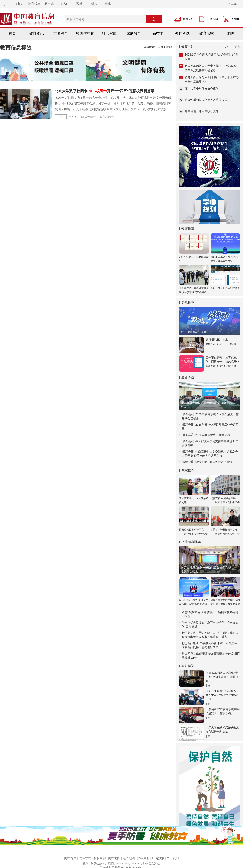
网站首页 (70, 858)
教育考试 (182, 33)
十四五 (73, 117)
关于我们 (173, 858)
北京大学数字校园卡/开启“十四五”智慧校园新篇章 (104, 91)
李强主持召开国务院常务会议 (214, 462)
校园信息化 (85, 33)
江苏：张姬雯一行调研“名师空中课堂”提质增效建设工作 (222, 695)
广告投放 (158, 858)
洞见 (231, 33)
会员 (233, 4)
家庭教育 (134, 33)
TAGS (61, 117)
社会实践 (109, 33)
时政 (19, 4)
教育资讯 (36, 33)
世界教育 (61, 33)
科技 (94, 4)
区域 (79, 4)
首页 (12, 33)
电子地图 (129, 858)
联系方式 (85, 858)
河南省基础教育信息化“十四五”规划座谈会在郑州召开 (222, 677)
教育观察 (34, 4)
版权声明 (100, 858)
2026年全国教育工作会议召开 (214, 435)
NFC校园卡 (88, 117)
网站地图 (114, 858)
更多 (109, 4)
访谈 (64, 4)
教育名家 (207, 33)
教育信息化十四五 (217, 339)
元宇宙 (49, 4)
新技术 (158, 33)
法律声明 (143, 858)
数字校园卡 (107, 117)
